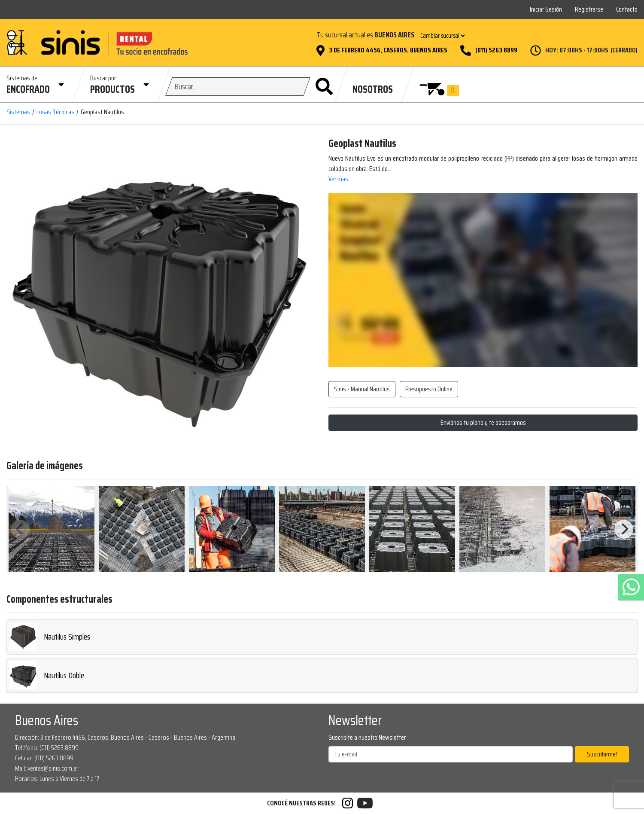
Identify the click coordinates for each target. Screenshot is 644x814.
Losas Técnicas (55, 112)
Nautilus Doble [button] (47, 675)
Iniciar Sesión (546, 9)
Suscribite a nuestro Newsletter (367, 738)
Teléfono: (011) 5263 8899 (47, 748)
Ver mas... (340, 179)
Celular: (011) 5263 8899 (44, 758)
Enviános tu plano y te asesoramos (483, 422)
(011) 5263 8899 (496, 50)
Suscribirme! (602, 754)
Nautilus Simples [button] (50, 637)
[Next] (624, 529)
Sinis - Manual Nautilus (362, 389)
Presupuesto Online (429, 389)
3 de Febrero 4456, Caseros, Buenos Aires (388, 50)
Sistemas (18, 112)
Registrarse (589, 9)
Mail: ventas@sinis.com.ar (47, 768)
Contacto (627, 9)
